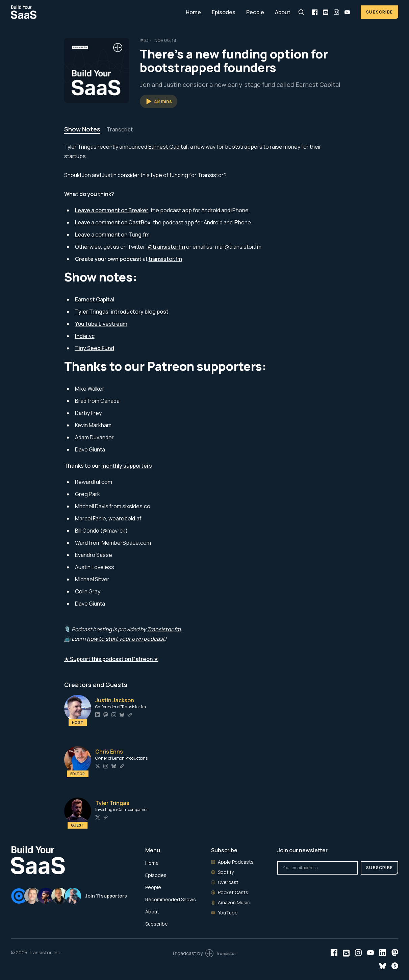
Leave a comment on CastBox (113, 222)
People (255, 12)
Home (193, 12)
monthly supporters (127, 466)
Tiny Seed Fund (95, 348)
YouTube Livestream (101, 324)
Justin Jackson (115, 700)
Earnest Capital (168, 147)
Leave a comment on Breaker (112, 210)
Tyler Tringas (112, 803)
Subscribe (379, 12)
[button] (159, 101)
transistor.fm (165, 259)
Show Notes (82, 129)
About (283, 12)
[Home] (94, 12)
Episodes (224, 12)
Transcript (120, 129)
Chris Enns (109, 752)
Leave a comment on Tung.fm (112, 235)
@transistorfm (167, 247)
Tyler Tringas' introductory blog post (122, 312)
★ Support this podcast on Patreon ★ (111, 659)
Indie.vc (85, 336)
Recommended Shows (171, 899)
